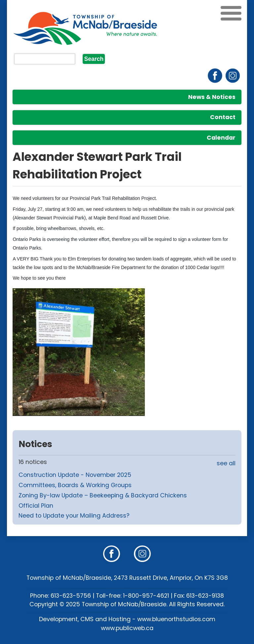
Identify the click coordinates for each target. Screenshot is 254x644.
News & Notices (212, 97)
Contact (223, 117)
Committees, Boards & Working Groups (75, 485)
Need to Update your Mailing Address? (74, 516)
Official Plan (36, 506)
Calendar (221, 138)
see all (226, 463)
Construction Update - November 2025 (75, 475)
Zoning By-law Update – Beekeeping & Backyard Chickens (103, 495)
